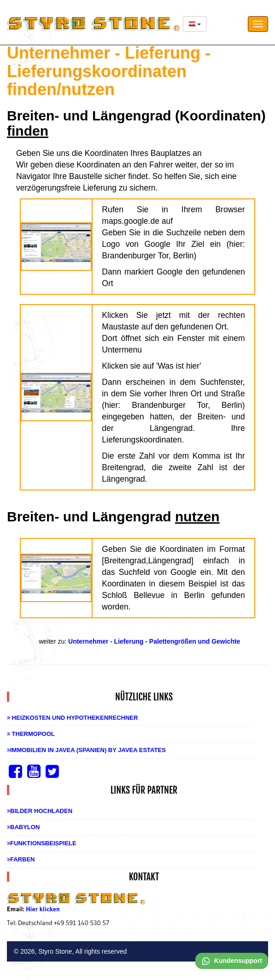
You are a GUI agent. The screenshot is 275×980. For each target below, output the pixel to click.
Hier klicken (43, 909)
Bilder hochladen (40, 811)
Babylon (23, 827)
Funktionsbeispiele (42, 843)
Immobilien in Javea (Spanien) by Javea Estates (86, 750)
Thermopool (31, 734)
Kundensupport (232, 961)
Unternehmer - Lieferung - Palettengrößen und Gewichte (154, 641)
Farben (21, 859)
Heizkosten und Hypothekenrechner (72, 718)
